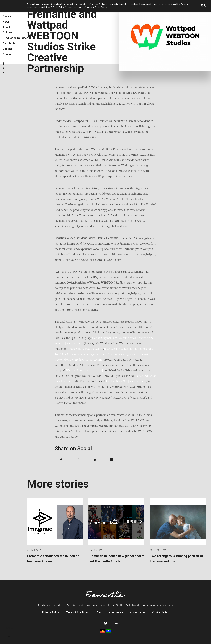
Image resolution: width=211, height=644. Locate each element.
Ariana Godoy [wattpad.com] (85, 349)
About (6, 27)
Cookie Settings (101, 7)
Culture (7, 33)
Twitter (4, 68)
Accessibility (138, 612)
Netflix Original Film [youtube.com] (114, 338)
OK (203, 5)
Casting (8, 49)
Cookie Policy (161, 612)
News (6, 22)
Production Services (15, 38)
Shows (7, 16)
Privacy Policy (51, 612)
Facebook (4, 63)
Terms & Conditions (78, 612)
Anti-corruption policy (110, 612)
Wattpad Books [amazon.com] (84, 370)
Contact (8, 54)
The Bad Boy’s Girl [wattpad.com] (126, 381)
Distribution (10, 43)
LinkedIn (4, 72)
